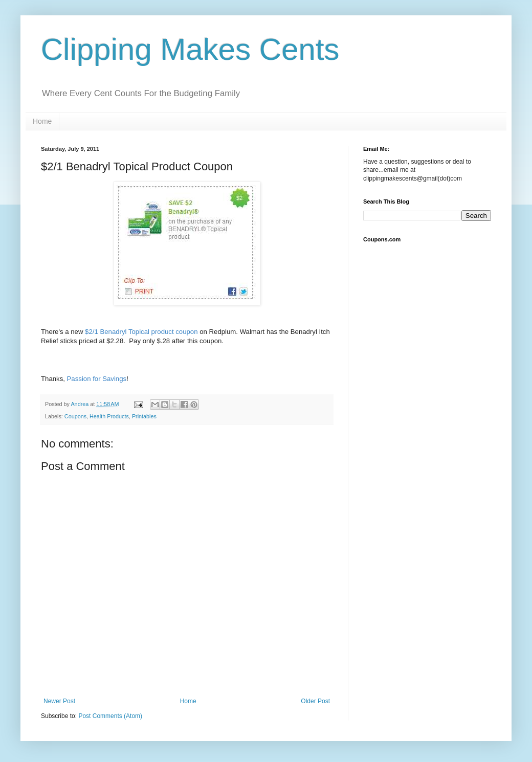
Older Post (315, 701)
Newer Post (59, 701)
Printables (144, 416)
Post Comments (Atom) (110, 716)
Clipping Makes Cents (190, 49)
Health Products (109, 416)
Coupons (75, 416)
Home (42, 121)
